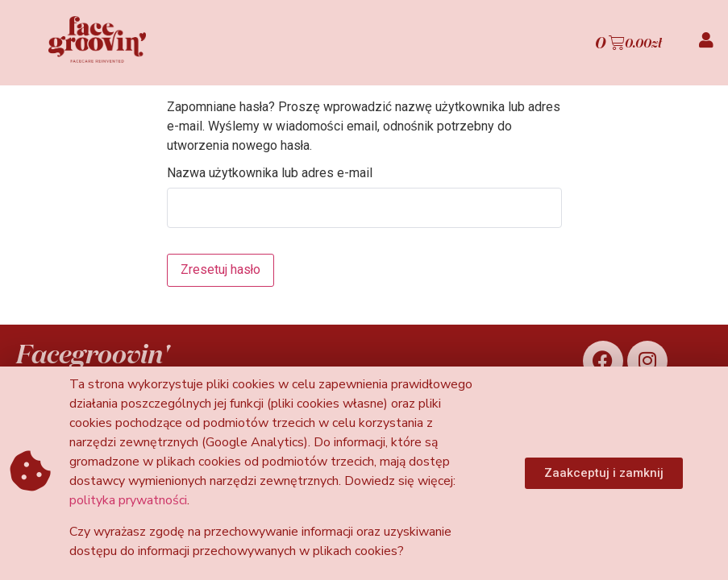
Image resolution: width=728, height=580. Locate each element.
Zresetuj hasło (221, 269)
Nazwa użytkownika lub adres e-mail (270, 173)
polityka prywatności (128, 500)
